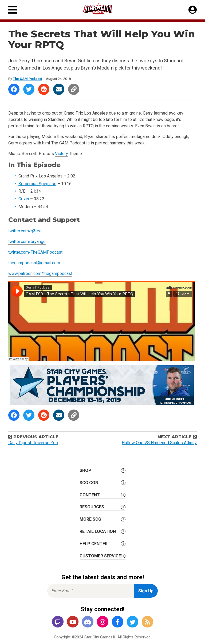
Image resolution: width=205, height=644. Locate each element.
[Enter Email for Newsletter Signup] (91, 591)
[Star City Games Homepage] (103, 9)
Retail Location (98, 531)
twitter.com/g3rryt (25, 231)
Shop (85, 470)
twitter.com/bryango (27, 242)
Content (90, 495)
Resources (92, 507)
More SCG (90, 519)
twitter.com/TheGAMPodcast (35, 252)
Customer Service (100, 556)
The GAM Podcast (27, 79)
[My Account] (193, 10)
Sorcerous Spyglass (37, 184)
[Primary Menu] (13, 10)
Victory (62, 154)
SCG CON (89, 483)
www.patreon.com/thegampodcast (40, 274)
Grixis (24, 199)
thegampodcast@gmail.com (34, 263)
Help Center (94, 544)
